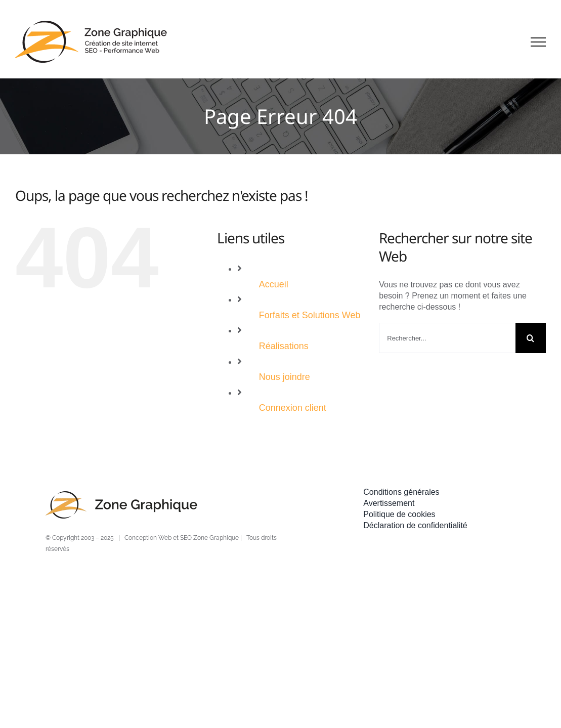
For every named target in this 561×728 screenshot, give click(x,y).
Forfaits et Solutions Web (310, 315)
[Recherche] (531, 338)
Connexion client (293, 408)
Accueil (274, 284)
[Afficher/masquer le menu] (538, 42)
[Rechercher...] (447, 338)
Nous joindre (285, 377)
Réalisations (284, 346)
